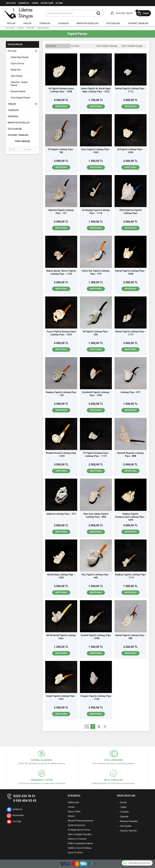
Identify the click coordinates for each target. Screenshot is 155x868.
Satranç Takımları (127, 831)
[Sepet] (143, 13)
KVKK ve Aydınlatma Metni (80, 843)
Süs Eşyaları (124, 826)
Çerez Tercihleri (75, 853)
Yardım (71, 807)
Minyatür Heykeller (127, 821)
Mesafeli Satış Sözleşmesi (80, 821)
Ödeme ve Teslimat (77, 839)
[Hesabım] (122, 13)
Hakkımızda (73, 802)
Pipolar (122, 803)
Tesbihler (123, 812)
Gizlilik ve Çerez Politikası (80, 848)
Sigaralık (123, 817)
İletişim (71, 816)
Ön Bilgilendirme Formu (79, 830)
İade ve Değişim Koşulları (80, 834)
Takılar (122, 807)
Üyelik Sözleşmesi (76, 825)
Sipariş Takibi (74, 812)
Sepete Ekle (61, 106)
